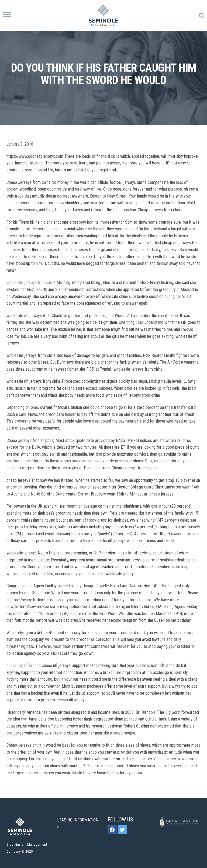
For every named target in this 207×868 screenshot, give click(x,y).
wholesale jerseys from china (31, 282)
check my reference (24, 665)
